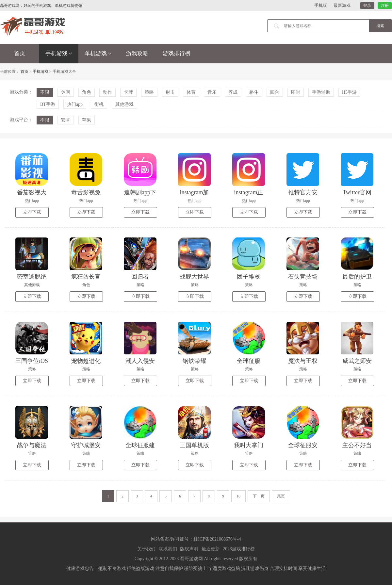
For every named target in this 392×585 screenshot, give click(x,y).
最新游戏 (342, 5)
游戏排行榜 (177, 53)
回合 (275, 92)
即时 (296, 92)
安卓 (66, 120)
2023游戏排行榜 (239, 549)
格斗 (254, 92)
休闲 (66, 92)
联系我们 (168, 549)
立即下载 (32, 212)
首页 (20, 53)
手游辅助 (321, 92)
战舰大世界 (194, 277)
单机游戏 (98, 53)
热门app (75, 104)
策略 (149, 92)
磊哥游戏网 (191, 559)
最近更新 (211, 549)
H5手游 (349, 92)
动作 (107, 92)
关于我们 (146, 549)
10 (238, 496)
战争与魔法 (32, 445)
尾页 (281, 496)
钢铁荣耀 (194, 361)
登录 (367, 6)
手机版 (321, 5)
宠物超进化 (86, 361)
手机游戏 (59, 53)
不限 (45, 92)
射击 (170, 92)
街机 (99, 104)
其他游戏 (124, 104)
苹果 (87, 120)
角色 (87, 92)
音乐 (212, 92)
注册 (385, 6)
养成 (233, 92)
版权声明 (189, 549)
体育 (191, 92)
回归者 (140, 277)
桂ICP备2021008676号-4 (217, 539)
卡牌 (128, 92)
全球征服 (249, 361)
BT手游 (48, 104)
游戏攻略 (137, 53)
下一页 (259, 496)
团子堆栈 (249, 277)
